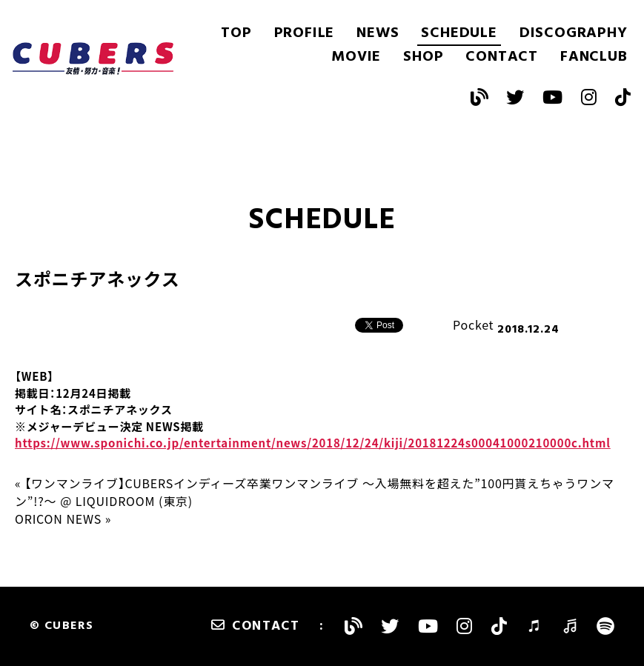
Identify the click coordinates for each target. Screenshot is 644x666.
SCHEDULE (459, 33)
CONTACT (502, 57)
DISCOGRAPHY (574, 33)
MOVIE (356, 57)
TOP (236, 33)
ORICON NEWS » (63, 519)
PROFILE (305, 33)
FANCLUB (594, 57)
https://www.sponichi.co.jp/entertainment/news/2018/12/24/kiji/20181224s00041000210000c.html (313, 443)
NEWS (378, 33)
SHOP (423, 57)
